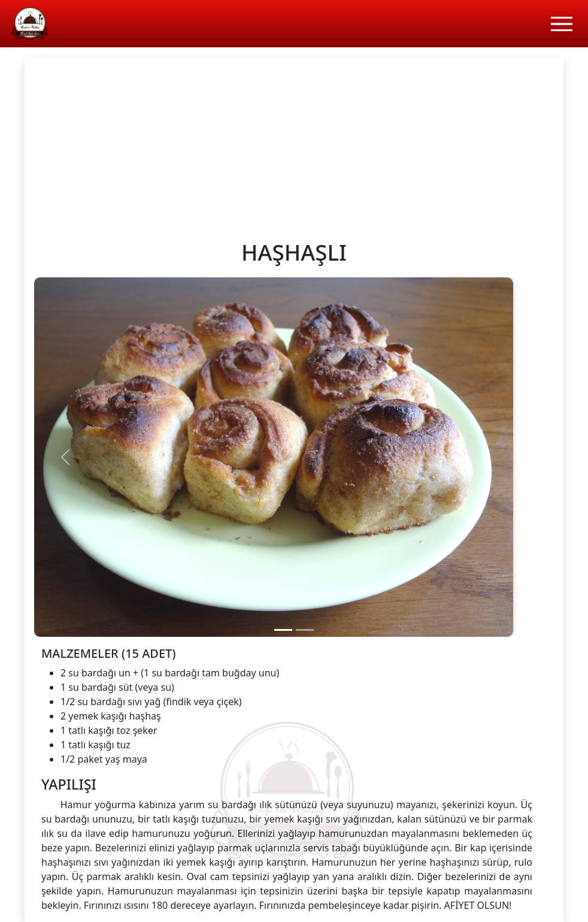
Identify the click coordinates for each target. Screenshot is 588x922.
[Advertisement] (294, 147)
